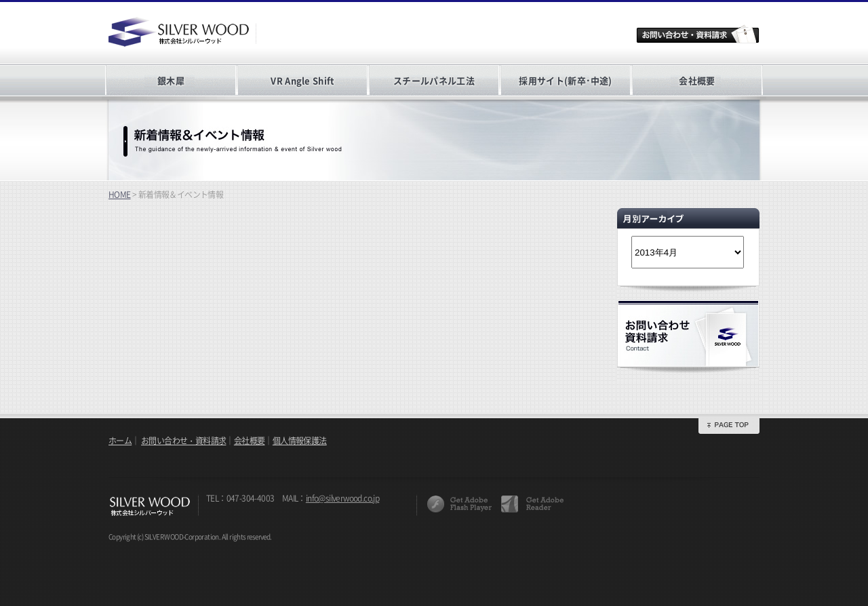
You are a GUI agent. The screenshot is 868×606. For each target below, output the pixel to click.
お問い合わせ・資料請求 (183, 441)
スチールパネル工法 (434, 80)
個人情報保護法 (300, 441)
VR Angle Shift (302, 80)
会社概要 (697, 80)
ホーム (120, 441)
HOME (120, 195)
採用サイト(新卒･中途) (565, 80)
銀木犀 (171, 80)
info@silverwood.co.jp (342, 498)
